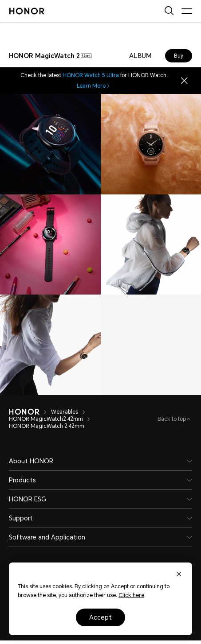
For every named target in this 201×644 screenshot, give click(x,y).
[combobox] (50, 56)
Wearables (65, 412)
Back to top (172, 419)
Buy (179, 56)
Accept (100, 617)
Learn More (94, 86)
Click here (131, 595)
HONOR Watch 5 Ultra (91, 75)
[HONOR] (24, 412)
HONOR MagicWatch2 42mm (46, 419)
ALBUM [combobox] (140, 56)
